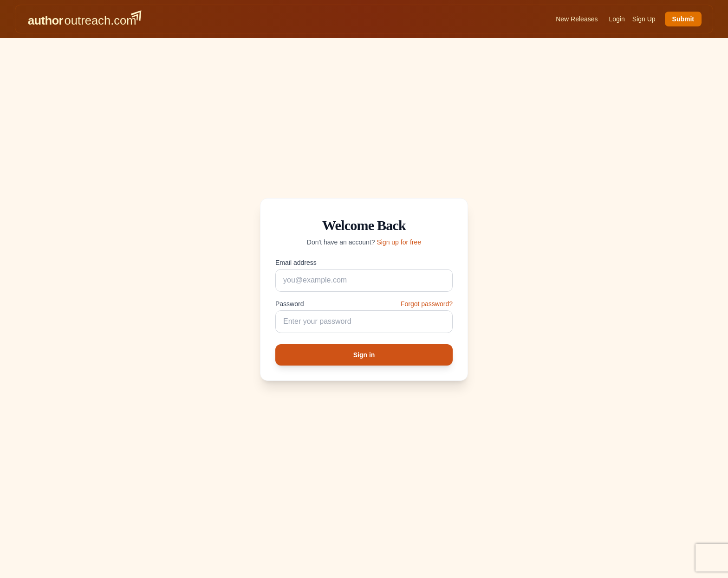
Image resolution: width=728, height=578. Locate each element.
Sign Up (644, 19)
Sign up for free (399, 242)
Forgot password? (427, 304)
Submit (683, 19)
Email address (296, 263)
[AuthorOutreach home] (84, 19)
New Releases (577, 19)
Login (617, 19)
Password (289, 304)
